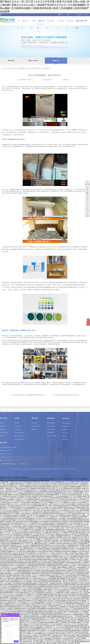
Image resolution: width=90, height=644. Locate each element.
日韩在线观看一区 (36, 514)
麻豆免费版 (42, 572)
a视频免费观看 (36, 607)
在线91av (17, 503)
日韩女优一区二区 (58, 504)
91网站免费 (85, 591)
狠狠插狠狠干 (50, 613)
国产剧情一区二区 (31, 575)
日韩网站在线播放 (62, 643)
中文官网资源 (78, 496)
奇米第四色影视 (58, 552)
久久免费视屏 (58, 523)
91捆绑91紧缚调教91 (62, 567)
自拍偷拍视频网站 (42, 585)
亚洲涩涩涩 (59, 572)
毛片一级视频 (15, 514)
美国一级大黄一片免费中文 (62, 542)
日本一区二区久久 (15, 504)
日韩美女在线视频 (37, 589)
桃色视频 (47, 575)
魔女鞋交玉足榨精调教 (20, 515)
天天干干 (2, 490)
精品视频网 (81, 621)
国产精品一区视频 (21, 526)
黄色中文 (59, 566)
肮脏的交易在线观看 (82, 626)
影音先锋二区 (21, 607)
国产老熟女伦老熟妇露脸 (12, 580)
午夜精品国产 (71, 643)
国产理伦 (15, 522)
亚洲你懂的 (20, 567)
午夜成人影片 (23, 580)
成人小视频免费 (6, 605)
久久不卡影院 (18, 559)
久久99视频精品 (70, 531)
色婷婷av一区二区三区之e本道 (74, 591)
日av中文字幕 (15, 537)
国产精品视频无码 (64, 548)
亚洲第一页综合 (22, 525)
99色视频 (29, 594)
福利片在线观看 (58, 507)
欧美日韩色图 (10, 558)
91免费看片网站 (26, 547)
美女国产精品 (57, 638)
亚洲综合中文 (60, 553)
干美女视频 (72, 623)
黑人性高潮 (42, 482)
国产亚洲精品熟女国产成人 (39, 495)
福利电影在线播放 (42, 594)
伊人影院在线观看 (74, 642)
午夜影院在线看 (6, 588)
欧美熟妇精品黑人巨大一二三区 (62, 613)
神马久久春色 (18, 540)
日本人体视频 (83, 629)
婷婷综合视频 (67, 631)
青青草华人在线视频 (31, 485)
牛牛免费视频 (26, 487)
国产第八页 (52, 602)
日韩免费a (76, 555)
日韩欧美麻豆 (42, 599)
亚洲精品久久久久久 (42, 578)
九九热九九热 (32, 626)
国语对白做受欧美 (11, 545)
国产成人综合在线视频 (69, 504)
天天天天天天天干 (26, 506)
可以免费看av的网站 (45, 616)
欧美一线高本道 (6, 492)
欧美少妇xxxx (46, 517)
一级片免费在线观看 (65, 540)
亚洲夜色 (30, 588)
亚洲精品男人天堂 (29, 529)
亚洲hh (67, 499)
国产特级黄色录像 (59, 506)
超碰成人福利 (66, 561)
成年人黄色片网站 (32, 504)
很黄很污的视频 (7, 512)
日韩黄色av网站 (65, 544)
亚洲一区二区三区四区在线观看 (74, 608)
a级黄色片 (59, 640)
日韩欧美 (44, 552)
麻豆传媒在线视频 (37, 559)
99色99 (87, 507)
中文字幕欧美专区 (67, 485)
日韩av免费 (84, 552)
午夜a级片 (29, 589)
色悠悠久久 (81, 559)
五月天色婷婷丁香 (73, 559)
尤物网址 (29, 634)
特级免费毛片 (42, 613)
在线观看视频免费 (5, 525)
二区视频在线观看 (80, 574)
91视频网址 (51, 503)
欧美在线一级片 (10, 503)
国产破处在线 (17, 506)
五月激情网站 (59, 537)
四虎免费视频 (37, 588)
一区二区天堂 (23, 613)
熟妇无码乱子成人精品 (19, 577)
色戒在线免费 (41, 488)
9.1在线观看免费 (58, 621)
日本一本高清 (44, 520)
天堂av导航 (29, 515)
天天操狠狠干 (9, 583)
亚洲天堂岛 (65, 523)
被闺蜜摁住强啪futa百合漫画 (50, 559)
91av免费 (68, 518)
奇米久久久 (12, 488)
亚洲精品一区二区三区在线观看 (29, 599)
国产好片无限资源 (37, 493)
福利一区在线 (71, 526)
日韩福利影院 (42, 586)
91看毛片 (23, 627)
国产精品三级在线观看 (52, 550)
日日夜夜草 (59, 561)
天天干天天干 (28, 512)
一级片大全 (65, 582)
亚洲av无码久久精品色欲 (43, 626)
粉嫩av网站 (49, 533)
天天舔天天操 (15, 613)
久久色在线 (15, 574)
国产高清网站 (17, 591)
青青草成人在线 (54, 514)
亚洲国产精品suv (54, 607)
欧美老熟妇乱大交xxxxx (18, 582)
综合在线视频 (10, 499)
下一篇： (66, 395)
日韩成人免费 (35, 572)
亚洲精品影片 (52, 634)
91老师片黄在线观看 (48, 596)
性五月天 (67, 574)
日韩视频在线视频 (51, 566)
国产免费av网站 (77, 533)
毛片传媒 (15, 536)
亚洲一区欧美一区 (62, 528)
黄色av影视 (45, 624)
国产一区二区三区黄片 (59, 499)
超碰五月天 (77, 531)
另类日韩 (33, 605)
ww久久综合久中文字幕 (58, 545)
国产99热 (68, 600)
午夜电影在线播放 (8, 585)
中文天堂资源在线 (71, 588)
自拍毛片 (36, 586)
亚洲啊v (85, 496)
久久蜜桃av (24, 591)
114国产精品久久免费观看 (13, 578)
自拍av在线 (50, 588)
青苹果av (23, 575)
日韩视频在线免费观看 (58, 563)
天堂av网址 (64, 619)
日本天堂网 (77, 570)
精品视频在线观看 (81, 520)
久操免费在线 (58, 596)
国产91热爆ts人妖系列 (73, 528)
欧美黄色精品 (8, 574)
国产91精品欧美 (68, 599)
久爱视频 (80, 517)
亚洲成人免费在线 (32, 496)
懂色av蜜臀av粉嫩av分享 (80, 492)
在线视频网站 (63, 607)
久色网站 (77, 482)
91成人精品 (68, 575)
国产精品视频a (27, 600)
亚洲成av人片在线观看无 (49, 544)
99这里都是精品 (45, 514)
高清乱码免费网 (61, 578)
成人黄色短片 (69, 492)
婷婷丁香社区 (29, 627)
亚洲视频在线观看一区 (83, 588)
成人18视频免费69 (38, 627)
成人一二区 (79, 547)
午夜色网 (34, 501)
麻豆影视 (77, 643)
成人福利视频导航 (34, 536)
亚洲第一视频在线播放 (10, 555)
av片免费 (16, 501)
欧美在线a (69, 638)
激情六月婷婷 (34, 487)
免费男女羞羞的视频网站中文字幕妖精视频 (52, 525)
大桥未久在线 (22, 552)
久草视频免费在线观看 (35, 545)
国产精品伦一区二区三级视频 (55, 515)
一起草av (21, 548)
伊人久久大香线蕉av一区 (34, 635)
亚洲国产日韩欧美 (75, 635)
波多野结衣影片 (82, 618)
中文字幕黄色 (66, 572)
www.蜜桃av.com (19, 499)
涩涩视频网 (10, 552)
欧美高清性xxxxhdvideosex (67, 493)
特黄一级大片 (74, 618)
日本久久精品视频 (26, 610)
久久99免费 (50, 547)
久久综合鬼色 (24, 509)
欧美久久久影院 (25, 544)
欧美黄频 (33, 608)
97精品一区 (58, 619)
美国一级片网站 (12, 496)
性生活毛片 (55, 533)
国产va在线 (40, 574)
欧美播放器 (44, 635)
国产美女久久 (51, 600)
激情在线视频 (33, 583)
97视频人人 (66, 558)
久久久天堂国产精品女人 (16, 556)
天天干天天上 (52, 624)
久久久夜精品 (27, 596)
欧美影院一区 (13, 564)
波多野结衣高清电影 (58, 631)
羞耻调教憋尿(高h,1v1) (53, 518)
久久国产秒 (23, 503)
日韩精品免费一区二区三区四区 (79, 537)
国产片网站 (50, 552)
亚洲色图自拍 (46, 512)
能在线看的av (50, 586)
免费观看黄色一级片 (43, 602)
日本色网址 (67, 593)
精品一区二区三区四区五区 (34, 624)
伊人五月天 (34, 600)
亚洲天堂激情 (58, 583)
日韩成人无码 (54, 575)
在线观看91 (52, 570)
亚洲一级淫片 (74, 544)
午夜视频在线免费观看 (51, 556)
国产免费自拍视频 (68, 602)
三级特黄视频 (29, 520)
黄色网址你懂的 (17, 585)
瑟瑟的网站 (27, 548)
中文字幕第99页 (65, 510)
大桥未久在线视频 (81, 600)
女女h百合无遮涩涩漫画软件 (44, 485)
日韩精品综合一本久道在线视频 (38, 490)
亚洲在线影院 (17, 575)
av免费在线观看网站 (41, 608)
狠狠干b (45, 600)
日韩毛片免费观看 (53, 520)
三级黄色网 (43, 547)
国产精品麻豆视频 (29, 612)
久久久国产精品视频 (5, 537)
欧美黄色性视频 (27, 493)
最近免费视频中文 (21, 555)
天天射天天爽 (60, 599)
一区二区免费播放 (15, 509)
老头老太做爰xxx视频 (11, 487)
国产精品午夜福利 (27, 559)
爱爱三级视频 (18, 542)
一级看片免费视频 (84, 540)
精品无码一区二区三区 (60, 588)
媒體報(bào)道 (24, 68)
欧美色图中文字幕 (25, 608)
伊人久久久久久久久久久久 (27, 597)
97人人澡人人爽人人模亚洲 (77, 510)
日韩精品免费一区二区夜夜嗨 (39, 615)
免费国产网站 (5, 520)
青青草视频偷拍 (23, 631)
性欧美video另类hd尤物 (6, 523)
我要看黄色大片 (67, 503)
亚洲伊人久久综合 (77, 578)
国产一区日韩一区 (77, 638)
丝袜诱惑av (11, 600)
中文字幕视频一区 (83, 503)
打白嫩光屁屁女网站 (78, 599)
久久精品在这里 (31, 643)
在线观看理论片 (27, 567)
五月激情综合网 (8, 517)
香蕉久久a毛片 (22, 634)
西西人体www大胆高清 (25, 501)
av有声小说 (41, 523)
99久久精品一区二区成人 (47, 621)
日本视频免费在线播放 (58, 574)
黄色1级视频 (73, 569)
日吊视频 (58, 544)
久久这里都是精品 (83, 484)
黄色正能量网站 (77, 488)
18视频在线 (13, 507)
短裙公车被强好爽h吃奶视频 (9, 561)
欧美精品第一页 (80, 495)
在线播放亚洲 (20, 612)
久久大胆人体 (56, 589)
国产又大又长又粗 (40, 605)
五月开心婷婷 (50, 490)
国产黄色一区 (73, 548)
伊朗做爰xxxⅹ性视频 (29, 556)
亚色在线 (2, 504)
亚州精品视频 (84, 635)
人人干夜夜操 (24, 616)
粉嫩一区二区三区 (36, 550)
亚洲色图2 (54, 484)
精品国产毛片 (43, 610)
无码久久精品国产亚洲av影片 (61, 612)
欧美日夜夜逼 (74, 484)
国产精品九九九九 (62, 556)
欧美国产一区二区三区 (53, 604)
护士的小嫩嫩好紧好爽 (36, 544)
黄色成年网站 (18, 558)
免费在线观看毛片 (75, 589)
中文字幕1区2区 (20, 520)
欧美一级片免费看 (49, 618)
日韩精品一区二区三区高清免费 (34, 517)
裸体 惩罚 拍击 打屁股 (34, 509)
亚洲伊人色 (31, 632)
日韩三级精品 (10, 542)
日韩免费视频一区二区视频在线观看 (43, 539)
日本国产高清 (82, 634)
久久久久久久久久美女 (23, 545)
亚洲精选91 (70, 570)
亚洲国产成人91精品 (13, 495)
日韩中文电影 (17, 610)
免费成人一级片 (83, 493)
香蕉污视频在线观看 (33, 613)
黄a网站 (76, 493)
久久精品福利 (37, 570)
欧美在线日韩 (81, 529)
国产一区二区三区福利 (49, 632)
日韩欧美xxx (6, 547)
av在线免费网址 (61, 591)
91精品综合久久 (68, 615)
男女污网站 (47, 510)
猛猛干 (35, 623)
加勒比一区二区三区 (70, 597)
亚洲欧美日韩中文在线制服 (61, 585)
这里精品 (75, 577)
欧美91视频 (11, 559)
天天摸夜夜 (73, 542)
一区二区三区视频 (18, 493)
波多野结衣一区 (44, 619)
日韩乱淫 (13, 605)
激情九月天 (25, 566)
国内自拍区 (38, 582)
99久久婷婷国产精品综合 (66, 522)
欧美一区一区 (73, 525)
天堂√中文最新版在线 (74, 490)
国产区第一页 (36, 567)
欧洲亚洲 (74, 575)
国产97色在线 (46, 493)
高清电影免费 (72, 637)
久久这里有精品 (73, 517)
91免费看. (66, 626)
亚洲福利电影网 (12, 607)
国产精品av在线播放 (32, 498)
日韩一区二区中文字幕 (36, 534)
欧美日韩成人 (35, 610)
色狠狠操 (74, 506)
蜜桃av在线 (80, 525)
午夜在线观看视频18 (36, 629)
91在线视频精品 (57, 482)
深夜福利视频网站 (28, 637)
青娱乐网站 (21, 621)
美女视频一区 (85, 531)
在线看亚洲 (52, 537)
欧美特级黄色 (66, 484)
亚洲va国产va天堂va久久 (56, 626)
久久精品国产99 (41, 583)
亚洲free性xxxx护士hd (17, 518)
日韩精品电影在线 (68, 488)
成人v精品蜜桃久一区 (31, 528)
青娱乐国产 (68, 578)
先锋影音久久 (86, 488)
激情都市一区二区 (59, 495)
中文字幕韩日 (72, 534)
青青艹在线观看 (50, 583)
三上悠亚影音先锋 (81, 569)
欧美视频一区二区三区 (62, 605)
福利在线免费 (19, 484)
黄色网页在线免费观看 (19, 563)
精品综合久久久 (63, 514)
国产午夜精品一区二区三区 (43, 642)
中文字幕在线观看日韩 (35, 531)
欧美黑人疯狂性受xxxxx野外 (45, 504)
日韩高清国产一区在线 (24, 550)
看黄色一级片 (84, 558)
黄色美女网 (67, 509)
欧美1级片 (45, 526)
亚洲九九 (53, 553)
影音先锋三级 (17, 553)
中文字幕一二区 (57, 539)
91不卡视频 (34, 602)
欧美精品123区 (61, 492)
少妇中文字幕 (67, 537)
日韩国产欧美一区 (33, 553)
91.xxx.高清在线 (38, 632)
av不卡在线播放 (17, 566)
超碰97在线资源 (20, 488)
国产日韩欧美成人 (46, 545)
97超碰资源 (80, 564)
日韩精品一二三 (11, 572)
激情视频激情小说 (29, 492)
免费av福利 (49, 499)
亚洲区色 (26, 522)
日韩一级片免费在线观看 (45, 563)
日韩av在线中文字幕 (21, 594)
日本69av (34, 484)
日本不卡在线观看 (72, 514)
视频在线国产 (38, 526)
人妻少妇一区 (8, 582)
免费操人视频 (24, 578)
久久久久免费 (75, 629)
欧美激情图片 (59, 624)
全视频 (15, 517)
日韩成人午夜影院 (24, 510)
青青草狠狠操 (72, 585)
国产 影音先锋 (5, 556)
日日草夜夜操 (79, 504)
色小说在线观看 (15, 608)
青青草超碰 (26, 642)
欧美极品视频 (58, 577)
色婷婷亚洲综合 (41, 593)
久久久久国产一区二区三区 (71, 624)
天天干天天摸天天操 (48, 534)
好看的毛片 (56, 635)
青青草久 (84, 578)
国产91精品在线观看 (70, 495)
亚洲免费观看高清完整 (25, 495)
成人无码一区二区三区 (72, 634)
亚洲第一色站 (29, 570)
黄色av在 (72, 574)
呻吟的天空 (69, 533)
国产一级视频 (46, 558)
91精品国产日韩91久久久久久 (41, 637)
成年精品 (43, 550)
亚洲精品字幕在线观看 (44, 548)
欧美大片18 (75, 503)
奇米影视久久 (21, 561)
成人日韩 (10, 566)
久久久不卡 (6, 533)
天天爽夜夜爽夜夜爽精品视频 (23, 572)
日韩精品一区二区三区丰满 (49, 528)
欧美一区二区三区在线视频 (19, 604)
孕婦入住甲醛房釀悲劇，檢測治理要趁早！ (40, 68)
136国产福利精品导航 (24, 569)
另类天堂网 (74, 610)
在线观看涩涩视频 (76, 518)
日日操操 (75, 602)
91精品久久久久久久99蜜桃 (47, 536)
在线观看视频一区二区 (18, 512)
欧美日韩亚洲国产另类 (55, 582)
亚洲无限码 (6, 564)
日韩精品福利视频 (81, 637)
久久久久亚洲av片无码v (40, 518)
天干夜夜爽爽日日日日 (49, 640)
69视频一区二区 (49, 507)
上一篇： (28, 395)
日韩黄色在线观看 (37, 512)
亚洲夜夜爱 (48, 501)
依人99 (11, 493)
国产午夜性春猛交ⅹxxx (20, 498)
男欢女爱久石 (82, 539)
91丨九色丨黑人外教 (15, 533)
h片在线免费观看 (41, 580)
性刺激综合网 (66, 507)
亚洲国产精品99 (14, 482)
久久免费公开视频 (25, 618)
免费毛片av (9, 553)
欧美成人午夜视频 (78, 553)
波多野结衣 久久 (27, 619)
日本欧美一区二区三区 (27, 623)
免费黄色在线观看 (50, 487)
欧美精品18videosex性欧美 (23, 605)
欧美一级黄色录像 (71, 520)
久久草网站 (52, 637)
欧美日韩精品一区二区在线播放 (14, 490)
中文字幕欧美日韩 (44, 522)
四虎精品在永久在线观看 (76, 594)
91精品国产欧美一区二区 (77, 593)
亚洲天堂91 (15, 602)
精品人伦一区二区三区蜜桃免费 (29, 523)
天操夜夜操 (3, 542)
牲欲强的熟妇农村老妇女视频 (57, 531)
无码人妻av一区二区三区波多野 (48, 567)
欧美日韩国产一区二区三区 (37, 638)
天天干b (11, 501)
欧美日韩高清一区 (74, 499)
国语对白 (5, 607)
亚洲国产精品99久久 (20, 539)
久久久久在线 (32, 578)
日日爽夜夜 (64, 487)
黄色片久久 (76, 485)
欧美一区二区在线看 (63, 569)
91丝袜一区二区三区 (57, 488)
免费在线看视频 (4, 597)
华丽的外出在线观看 (51, 643)
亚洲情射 (29, 552)
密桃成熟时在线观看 (27, 542)
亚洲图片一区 (58, 623)
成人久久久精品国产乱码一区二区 (60, 642)
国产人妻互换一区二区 (50, 591)
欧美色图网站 (35, 482)
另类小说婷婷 (45, 531)
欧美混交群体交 (67, 552)
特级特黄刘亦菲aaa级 (67, 596)
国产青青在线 (29, 607)
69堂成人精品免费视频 (25, 482)
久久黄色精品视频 (50, 564)
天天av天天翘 (22, 589)
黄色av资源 (28, 561)
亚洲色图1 (81, 572)
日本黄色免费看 (52, 578)
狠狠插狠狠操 (31, 507)
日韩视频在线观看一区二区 (50, 496)
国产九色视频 (51, 542)
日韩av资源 (48, 488)
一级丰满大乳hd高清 (12, 548)
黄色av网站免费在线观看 (53, 580)
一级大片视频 (72, 523)
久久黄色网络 (41, 501)
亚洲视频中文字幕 (24, 537)
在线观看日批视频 (78, 522)
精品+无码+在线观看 (65, 604)
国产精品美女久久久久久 (17, 492)
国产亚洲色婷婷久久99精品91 (77, 583)
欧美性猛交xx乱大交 (22, 507)
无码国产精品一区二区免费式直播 (59, 517)
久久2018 (63, 638)
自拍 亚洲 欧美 (21, 517)
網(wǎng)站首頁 (9, 68)
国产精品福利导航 (54, 522)
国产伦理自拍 (11, 596)
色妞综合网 (23, 643)
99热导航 (73, 600)
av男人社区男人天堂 (44, 561)
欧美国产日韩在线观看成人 (33, 503)
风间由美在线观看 (40, 556)
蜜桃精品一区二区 (37, 577)
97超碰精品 (84, 597)
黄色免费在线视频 (55, 512)
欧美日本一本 (36, 520)
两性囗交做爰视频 (55, 493)
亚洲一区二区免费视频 (13, 534)
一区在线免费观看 (10, 484)
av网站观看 (34, 574)
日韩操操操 (5, 496)
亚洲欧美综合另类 (52, 594)
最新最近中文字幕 (36, 552)
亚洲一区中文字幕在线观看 (17, 528)
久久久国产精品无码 (37, 596)
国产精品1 (28, 514)
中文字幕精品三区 (22, 496)
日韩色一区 (70, 536)
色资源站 (86, 632)
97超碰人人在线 (68, 553)
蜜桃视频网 (12, 520)
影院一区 (67, 525)
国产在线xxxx (60, 509)
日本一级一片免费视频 (48, 577)
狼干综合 (9, 514)
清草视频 (80, 556)
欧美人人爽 (72, 498)
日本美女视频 (45, 570)
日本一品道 (33, 642)
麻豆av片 (58, 487)
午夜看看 (29, 564)
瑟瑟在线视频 (59, 564)
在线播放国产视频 (40, 643)
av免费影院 (57, 529)
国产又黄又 (76, 596)
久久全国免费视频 (70, 545)
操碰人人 (50, 635)
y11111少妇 (84, 512)
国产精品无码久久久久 (39, 533)
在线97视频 (26, 490)
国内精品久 (64, 570)
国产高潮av (29, 577)
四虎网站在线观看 (28, 518)
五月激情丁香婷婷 (57, 485)
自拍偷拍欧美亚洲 (85, 596)
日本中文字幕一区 (73, 501)
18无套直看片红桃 (78, 632)
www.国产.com (72, 582)
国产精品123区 (48, 574)
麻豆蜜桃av (68, 610)
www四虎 (86, 553)
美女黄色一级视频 (51, 599)
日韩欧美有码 (45, 582)
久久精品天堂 (26, 629)
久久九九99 (61, 575)
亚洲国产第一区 (23, 640)
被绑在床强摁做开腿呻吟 (7, 593)
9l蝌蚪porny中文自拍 (63, 594)
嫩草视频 (53, 561)
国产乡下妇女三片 (50, 597)
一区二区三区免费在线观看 (67, 512)
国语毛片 (67, 586)
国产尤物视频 (78, 619)
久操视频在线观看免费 (37, 506)
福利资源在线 (83, 485)
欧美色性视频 (50, 495)
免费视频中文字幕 (76, 552)
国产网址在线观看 (60, 600)
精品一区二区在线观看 (68, 482)
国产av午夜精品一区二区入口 (44, 631)
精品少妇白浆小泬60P (21, 635)
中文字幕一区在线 (68, 555)
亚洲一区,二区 (7, 599)
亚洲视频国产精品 (33, 566)
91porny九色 (44, 503)
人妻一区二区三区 (42, 498)
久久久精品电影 (40, 575)
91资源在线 (37, 604)
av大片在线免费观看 (37, 634)
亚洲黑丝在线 (65, 623)
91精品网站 (39, 558)
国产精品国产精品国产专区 (69, 627)
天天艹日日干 (33, 510)
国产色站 (30, 533)
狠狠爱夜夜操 (83, 642)
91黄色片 (30, 640)
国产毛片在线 (24, 553)
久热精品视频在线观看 (61, 536)
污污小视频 (44, 542)
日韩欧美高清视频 (49, 623)
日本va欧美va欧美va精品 (76, 586)
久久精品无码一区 (52, 610)
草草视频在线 (35, 619)
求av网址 (40, 496)
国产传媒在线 (23, 586)
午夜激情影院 (77, 536)
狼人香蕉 (24, 558)
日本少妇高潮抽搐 (28, 499)
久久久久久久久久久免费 (49, 555)
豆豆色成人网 (61, 610)
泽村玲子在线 (42, 566)
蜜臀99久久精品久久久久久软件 (69, 529)
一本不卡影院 (14, 525)
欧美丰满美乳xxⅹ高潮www (70, 621)
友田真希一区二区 (75, 566)
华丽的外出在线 (66, 566)
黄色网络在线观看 (80, 507)
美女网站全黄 (59, 602)
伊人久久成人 (74, 561)
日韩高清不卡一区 (55, 510)
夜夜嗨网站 (78, 487)
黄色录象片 (76, 612)
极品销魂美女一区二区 (68, 496)
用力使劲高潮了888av (81, 526)
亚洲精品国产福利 (35, 547)
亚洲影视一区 (84, 570)
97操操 (71, 612)
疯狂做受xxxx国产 (75, 558)
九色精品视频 (55, 540)
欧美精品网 (50, 585)
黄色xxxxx (62, 608)
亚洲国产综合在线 (9, 540)
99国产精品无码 (8, 569)
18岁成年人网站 (10, 570)
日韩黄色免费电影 (34, 522)
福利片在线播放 (67, 515)
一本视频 (7, 488)
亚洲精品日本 (8, 604)
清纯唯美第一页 (26, 540)
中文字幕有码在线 (81, 534)
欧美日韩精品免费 (63, 559)
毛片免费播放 (57, 534)
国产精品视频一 (8, 522)
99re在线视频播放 (70, 580)
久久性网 (20, 487)
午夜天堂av (44, 604)
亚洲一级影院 (52, 509)
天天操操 (60, 484)
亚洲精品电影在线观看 (53, 608)
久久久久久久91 (59, 503)
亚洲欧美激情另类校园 (82, 585)
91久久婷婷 (30, 525)
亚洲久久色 (67, 616)
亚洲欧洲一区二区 (9, 539)
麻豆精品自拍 (45, 537)
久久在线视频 (70, 607)
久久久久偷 (51, 619)
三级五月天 (83, 482)
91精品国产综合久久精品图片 (70, 539)
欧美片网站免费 (8, 563)
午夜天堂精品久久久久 (45, 553)
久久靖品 (22, 514)
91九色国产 (71, 619)
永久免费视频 (71, 487)
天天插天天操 (30, 555)
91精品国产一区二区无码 (70, 564)
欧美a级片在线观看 (59, 586)
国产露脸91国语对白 (34, 616)
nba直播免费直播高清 (38, 591)
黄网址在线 (30, 586)
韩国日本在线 (41, 484)
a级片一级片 (40, 510)
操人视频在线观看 (8, 591)
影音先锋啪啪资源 (49, 529)
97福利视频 (65, 583)
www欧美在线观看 (47, 589)
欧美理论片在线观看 (24, 536)
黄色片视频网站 (11, 485)
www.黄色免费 (9, 506)
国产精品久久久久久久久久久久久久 (40, 569)
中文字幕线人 (79, 498)
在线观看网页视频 (51, 572)
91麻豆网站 (84, 566)
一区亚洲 (4, 548)
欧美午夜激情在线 (14, 510)
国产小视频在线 (18, 600)
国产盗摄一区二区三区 (30, 593)
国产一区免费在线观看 (81, 580)
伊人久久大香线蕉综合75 (37, 540)
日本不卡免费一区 (49, 506)
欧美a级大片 (79, 623)
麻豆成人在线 (49, 482)
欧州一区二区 (34, 548)
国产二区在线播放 (20, 485)
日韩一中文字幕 (14, 550)
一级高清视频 (37, 542)
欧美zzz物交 (48, 540)
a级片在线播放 (62, 520)
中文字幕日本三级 (76, 613)
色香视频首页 (35, 561)
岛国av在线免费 (81, 575)
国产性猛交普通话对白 (32, 563)
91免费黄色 (57, 490)
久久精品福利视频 (69, 563)
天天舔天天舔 (44, 509)
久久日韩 (4, 596)
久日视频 (62, 580)
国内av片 (72, 507)
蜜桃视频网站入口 (16, 599)
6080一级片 (36, 515)
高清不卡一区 (59, 555)
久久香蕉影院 (54, 569)
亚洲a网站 (67, 618)
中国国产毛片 (72, 567)
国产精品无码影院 (38, 640)
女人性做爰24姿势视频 (54, 498)
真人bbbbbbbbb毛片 (64, 550)
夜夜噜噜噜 (32, 537)
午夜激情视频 (4, 566)
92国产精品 (6, 550)
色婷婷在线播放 (31, 631)
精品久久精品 (30, 604)
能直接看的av (43, 515)
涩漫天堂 (45, 634)
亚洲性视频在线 (48, 638)
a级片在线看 (24, 533)
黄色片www (86, 564)
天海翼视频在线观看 (78, 615)
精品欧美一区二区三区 (48, 629)
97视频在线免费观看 (15, 547)
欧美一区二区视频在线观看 (11, 586)
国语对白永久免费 (32, 580)
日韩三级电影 (65, 534)
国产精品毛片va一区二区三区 (15, 529)
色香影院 (58, 570)
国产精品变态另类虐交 (47, 612)
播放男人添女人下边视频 (78, 515)
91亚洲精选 (43, 499)
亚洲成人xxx (6, 507)
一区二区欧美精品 (81, 509)
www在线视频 (84, 612)
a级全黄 (60, 496)
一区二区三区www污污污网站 (8, 612)
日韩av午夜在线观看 (68, 632)
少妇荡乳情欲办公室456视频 (69, 640)
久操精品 (9, 613)
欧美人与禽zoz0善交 (65, 635)
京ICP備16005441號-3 (72, 469)
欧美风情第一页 (75, 540)
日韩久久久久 (4, 589)
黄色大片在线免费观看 (31, 488)
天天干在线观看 (27, 484)
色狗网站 (8, 504)
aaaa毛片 (78, 597)
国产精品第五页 (21, 564)
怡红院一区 (48, 484)
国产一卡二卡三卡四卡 (56, 627)
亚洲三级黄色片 (64, 498)
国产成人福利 (23, 624)
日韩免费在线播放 (83, 544)
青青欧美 (73, 509)
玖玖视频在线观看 (52, 615)
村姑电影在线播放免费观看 (29, 585)
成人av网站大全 (60, 597)
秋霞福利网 (37, 612)
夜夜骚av (40, 600)
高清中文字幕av (31, 558)
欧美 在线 (85, 619)
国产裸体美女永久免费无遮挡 (21, 638)
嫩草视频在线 (40, 618)
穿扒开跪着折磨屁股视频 (38, 564)
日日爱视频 (40, 623)
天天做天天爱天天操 (14, 597)
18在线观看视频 (55, 548)
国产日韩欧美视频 (82, 627)
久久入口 (80, 577)
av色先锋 (80, 561)
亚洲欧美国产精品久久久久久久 (19, 588)
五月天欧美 (20, 637)
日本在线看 (62, 518)
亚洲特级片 (37, 499)
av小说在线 (46, 627)
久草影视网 (78, 512)
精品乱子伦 (59, 632)
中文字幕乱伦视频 (18, 593)
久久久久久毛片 (8, 536)
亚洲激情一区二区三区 (82, 523)
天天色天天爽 (38, 555)
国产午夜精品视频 (24, 534)
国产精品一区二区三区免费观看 (62, 629)
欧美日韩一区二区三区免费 (77, 550)
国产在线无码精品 (61, 634)
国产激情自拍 (30, 526)
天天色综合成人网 (67, 577)
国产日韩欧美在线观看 (24, 574)
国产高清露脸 (85, 536)
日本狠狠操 (8, 531)
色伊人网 (38, 537)
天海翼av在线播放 (80, 545)
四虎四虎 (30, 591)
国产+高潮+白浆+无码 (83, 610)
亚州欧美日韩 (64, 490)
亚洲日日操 (60, 615)
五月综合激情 (74, 572)
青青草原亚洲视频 (76, 604)
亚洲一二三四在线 (75, 616)
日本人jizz (79, 582)
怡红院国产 (24, 504)
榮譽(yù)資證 (17, 68)
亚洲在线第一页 (79, 563)
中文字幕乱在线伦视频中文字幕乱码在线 (64, 547)
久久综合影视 (52, 526)
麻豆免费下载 (16, 523)
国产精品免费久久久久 (24, 602)
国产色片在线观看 (23, 626)
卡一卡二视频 (62, 533)
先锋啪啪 (39, 528)
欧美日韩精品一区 (30, 582)
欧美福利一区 (29, 621)
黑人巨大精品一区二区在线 (9, 526)
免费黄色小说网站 (49, 523)
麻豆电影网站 (42, 487)
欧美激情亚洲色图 (52, 492)
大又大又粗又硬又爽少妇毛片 (23, 615)
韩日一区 (15, 552)
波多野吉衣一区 (45, 607)
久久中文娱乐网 (84, 528)
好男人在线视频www (7, 577)
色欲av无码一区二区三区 (9, 567)
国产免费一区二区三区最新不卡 (20, 531)
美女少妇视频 (84, 607)
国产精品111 (24, 632)
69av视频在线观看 (81, 567)
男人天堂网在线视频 (20, 570)
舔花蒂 (11, 610)
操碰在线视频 (72, 626)
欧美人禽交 (44, 588)
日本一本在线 (37, 525)
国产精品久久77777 (5, 509)
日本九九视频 (36, 621)
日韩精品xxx (82, 624)
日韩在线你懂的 (19, 596)
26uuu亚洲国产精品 (13, 589)
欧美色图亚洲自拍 (82, 548)
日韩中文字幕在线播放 (40, 492)
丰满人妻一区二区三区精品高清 (77, 605)
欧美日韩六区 (68, 506)
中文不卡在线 (5, 610)
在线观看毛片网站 (40, 597)
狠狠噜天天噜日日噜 (61, 526)
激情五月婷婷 (81, 514)
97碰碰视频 (86, 522)
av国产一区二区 (40, 507)
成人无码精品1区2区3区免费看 (59, 501)
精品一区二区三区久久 (9, 594)
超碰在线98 (33, 618)
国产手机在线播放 (72, 556)
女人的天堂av (29, 539)
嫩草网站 (15, 569)
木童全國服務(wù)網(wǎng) (9, 464)
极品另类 (21, 522)
